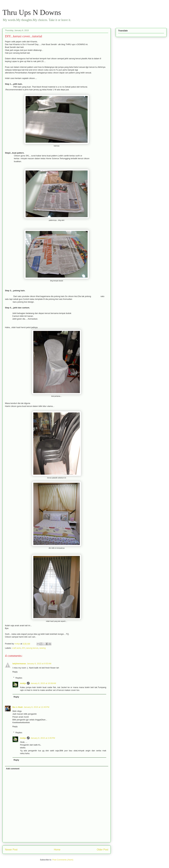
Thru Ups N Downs (32, 12)
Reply (15, 672)
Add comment (13, 769)
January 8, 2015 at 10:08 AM (43, 683)
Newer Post (11, 850)
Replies (19, 678)
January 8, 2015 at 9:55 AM (39, 664)
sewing (42, 648)
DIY (23, 648)
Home (57, 850)
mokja (23, 683)
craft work (16, 648)
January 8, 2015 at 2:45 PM (43, 738)
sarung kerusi (32, 648)
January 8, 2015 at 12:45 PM (37, 707)
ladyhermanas (19, 664)
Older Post (102, 850)
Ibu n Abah (18, 707)
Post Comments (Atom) (63, 860)
